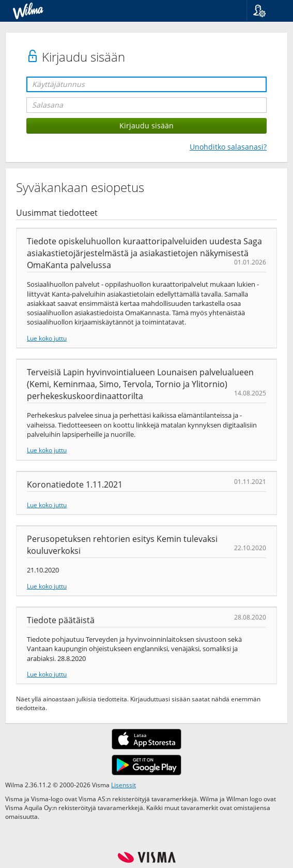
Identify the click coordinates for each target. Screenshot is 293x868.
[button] (266, 11)
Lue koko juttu (47, 338)
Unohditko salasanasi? (228, 147)
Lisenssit (124, 785)
